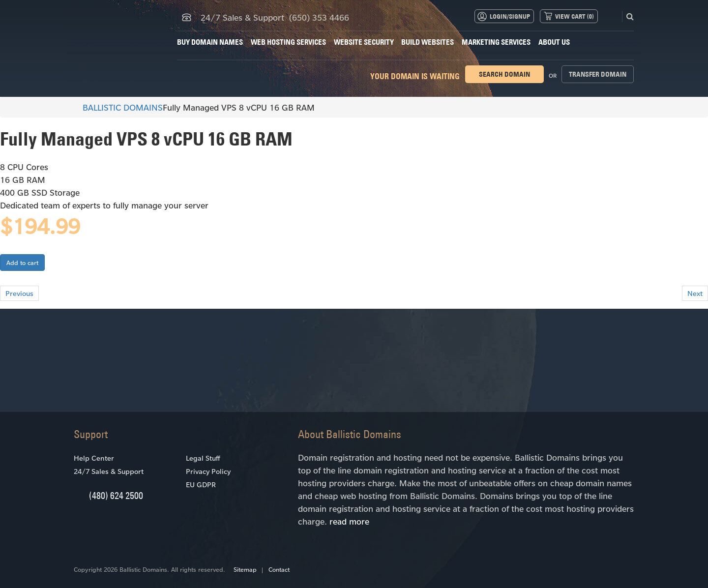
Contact (279, 569)
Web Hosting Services (288, 42)
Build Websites (428, 42)
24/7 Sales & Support (109, 471)
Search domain (504, 74)
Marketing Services (496, 42)
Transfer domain (598, 74)
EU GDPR (201, 485)
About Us (554, 42)
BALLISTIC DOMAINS (118, 107)
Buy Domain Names (210, 42)
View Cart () (575, 16)
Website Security (364, 42)
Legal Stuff (203, 458)
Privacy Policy (208, 471)
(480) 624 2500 (116, 495)
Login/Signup (510, 16)
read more (349, 521)
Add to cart (22, 263)
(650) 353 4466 (319, 17)
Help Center (94, 458)
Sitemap (245, 569)
